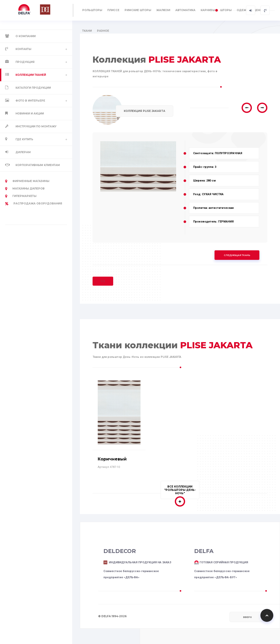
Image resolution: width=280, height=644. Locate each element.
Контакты (23, 49)
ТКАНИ (87, 31)
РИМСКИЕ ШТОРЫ (138, 10)
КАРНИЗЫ (208, 10)
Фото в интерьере (30, 101)
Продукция (25, 62)
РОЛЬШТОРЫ (92, 10)
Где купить (24, 139)
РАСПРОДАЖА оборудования (34, 204)
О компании (26, 36)
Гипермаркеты (21, 196)
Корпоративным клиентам (38, 165)
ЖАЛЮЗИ (163, 10)
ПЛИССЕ (113, 10)
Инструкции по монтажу (36, 126)
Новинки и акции (30, 114)
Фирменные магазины (27, 181)
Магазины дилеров (25, 189)
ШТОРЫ (226, 10)
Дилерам (23, 152)
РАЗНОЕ (103, 31)
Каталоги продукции (33, 88)
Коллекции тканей (31, 75)
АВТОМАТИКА (185, 10)
